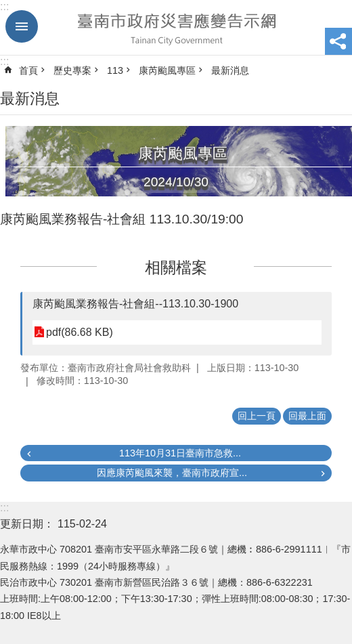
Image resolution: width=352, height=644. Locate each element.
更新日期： (27, 524)
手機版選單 (22, 26)
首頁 (28, 70)
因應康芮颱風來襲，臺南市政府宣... (172, 473)
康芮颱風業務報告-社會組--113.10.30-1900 (135, 304)
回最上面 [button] (307, 416)
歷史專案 (72, 70)
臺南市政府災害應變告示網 (176, 28)
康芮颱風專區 (167, 70)
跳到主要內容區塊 (7, 7)
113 (115, 70)
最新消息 (230, 70)
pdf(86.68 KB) (80, 332)
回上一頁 (257, 416)
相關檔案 (176, 267)
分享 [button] (338, 41)
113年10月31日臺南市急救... (180, 453)
